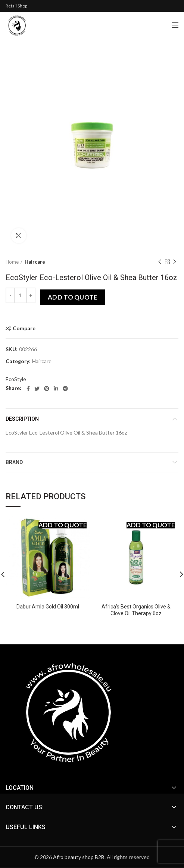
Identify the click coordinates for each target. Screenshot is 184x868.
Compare (24, 328)
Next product (175, 262)
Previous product (160, 262)
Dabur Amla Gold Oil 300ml (48, 607)
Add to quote (73, 297)
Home (12, 262)
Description (22, 419)
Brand (14, 462)
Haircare (35, 262)
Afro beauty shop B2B (79, 857)
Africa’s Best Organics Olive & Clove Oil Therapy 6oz (136, 610)
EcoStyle (16, 379)
